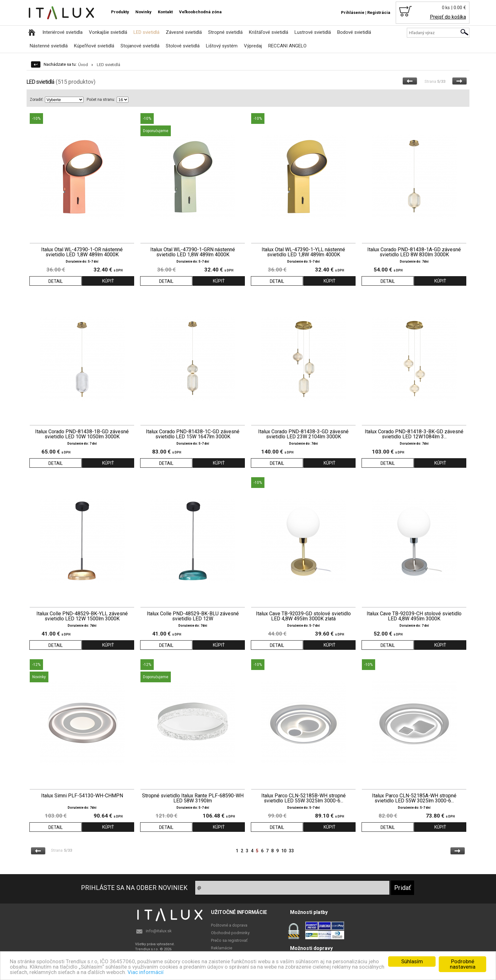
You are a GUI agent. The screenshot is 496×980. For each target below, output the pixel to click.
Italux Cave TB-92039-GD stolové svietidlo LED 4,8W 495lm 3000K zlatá (303, 616)
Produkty (120, 12)
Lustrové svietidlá (313, 32)
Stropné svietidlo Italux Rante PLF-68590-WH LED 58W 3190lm (193, 798)
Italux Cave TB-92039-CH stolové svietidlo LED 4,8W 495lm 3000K (414, 616)
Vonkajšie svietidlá (108, 32)
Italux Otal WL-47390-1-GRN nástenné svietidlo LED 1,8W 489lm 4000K (193, 252)
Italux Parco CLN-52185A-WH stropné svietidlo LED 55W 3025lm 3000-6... (414, 798)
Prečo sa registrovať (229, 940)
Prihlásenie (353, 12)
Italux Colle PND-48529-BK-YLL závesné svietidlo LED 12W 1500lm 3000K (82, 616)
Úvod (83, 65)
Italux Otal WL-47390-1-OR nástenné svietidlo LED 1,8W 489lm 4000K (82, 252)
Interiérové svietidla (62, 32)
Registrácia (379, 12)
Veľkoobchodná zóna (200, 12)
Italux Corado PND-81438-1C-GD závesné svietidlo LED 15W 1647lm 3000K (193, 434)
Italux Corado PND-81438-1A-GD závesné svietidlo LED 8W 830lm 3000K (414, 252)
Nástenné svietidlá (49, 46)
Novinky (143, 12)
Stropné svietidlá (225, 32)
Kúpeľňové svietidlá (94, 46)
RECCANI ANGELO (287, 46)
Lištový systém (222, 46)
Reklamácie (222, 948)
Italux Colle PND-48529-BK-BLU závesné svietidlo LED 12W (193, 616)
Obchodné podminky (230, 933)
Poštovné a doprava (229, 925)
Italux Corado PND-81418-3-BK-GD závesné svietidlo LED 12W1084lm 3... (414, 434)
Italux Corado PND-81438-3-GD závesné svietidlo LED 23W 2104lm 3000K (303, 434)
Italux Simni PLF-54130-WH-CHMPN (82, 796)
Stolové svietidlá (183, 46)
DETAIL (56, 281)
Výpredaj (253, 46)
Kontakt (165, 12)
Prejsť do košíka (448, 17)
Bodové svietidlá (354, 32)
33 (291, 851)
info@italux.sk (159, 931)
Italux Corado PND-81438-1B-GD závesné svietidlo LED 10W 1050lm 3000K (82, 434)
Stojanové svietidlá (140, 46)
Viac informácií (146, 972)
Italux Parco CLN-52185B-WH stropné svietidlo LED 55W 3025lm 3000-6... (304, 798)
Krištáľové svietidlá (269, 32)
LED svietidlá (146, 32)
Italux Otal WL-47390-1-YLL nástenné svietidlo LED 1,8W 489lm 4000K (303, 252)
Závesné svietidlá (184, 32)
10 (284, 851)
